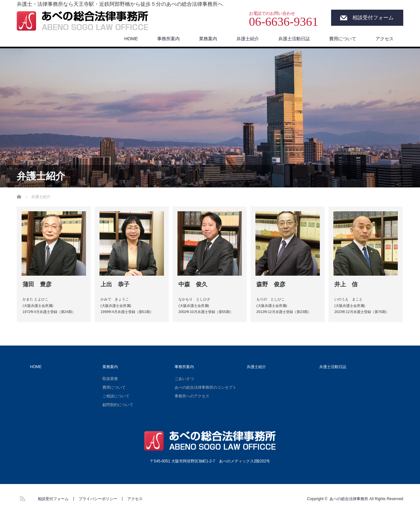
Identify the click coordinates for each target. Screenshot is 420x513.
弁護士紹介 (248, 39)
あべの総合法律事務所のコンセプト (205, 387)
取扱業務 (110, 379)
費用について (343, 39)
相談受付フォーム (373, 18)
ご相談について (116, 396)
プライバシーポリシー (98, 499)
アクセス (385, 39)
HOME (131, 39)
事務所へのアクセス (192, 396)
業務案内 (208, 39)
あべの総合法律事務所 (349, 499)
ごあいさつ (184, 379)
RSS (22, 498)
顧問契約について (118, 405)
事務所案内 (168, 39)
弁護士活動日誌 (294, 39)
